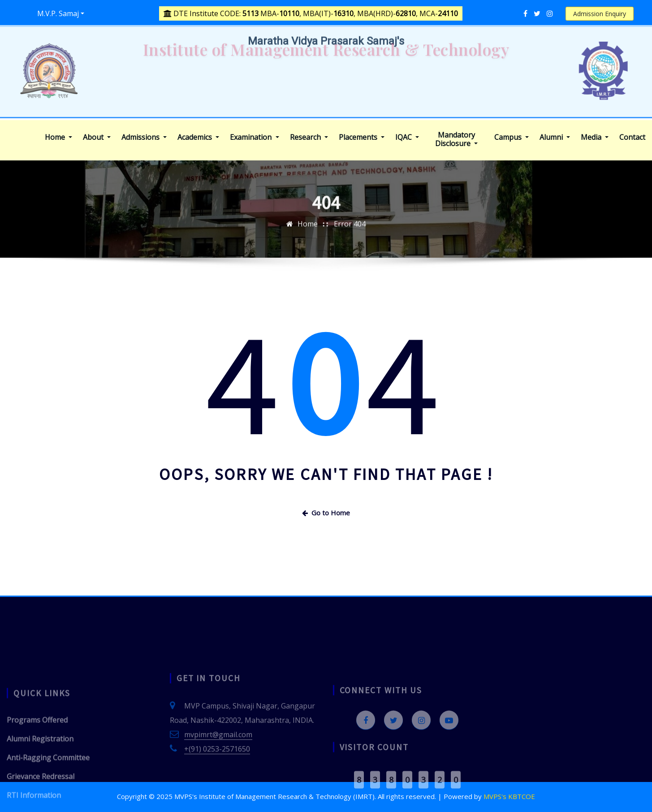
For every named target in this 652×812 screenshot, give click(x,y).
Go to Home (326, 513)
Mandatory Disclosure (456, 139)
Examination (254, 137)
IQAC (407, 137)
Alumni (555, 137)
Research (309, 137)
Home (58, 137)
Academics (198, 137)
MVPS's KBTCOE (509, 796)
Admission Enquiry (600, 14)
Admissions (144, 137)
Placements (362, 137)
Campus (512, 137)
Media (595, 137)
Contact (632, 137)
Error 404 (350, 235)
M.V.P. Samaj (58, 13)
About (97, 137)
